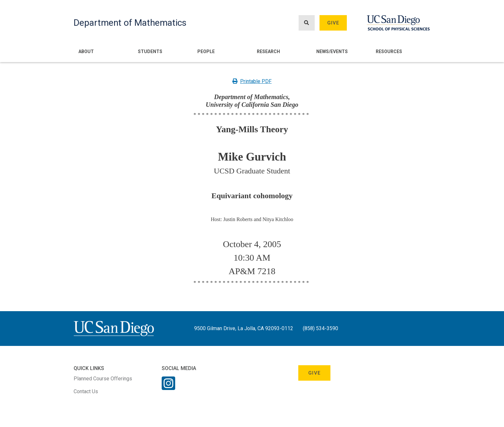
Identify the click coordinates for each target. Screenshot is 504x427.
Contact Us (86, 391)
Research (268, 51)
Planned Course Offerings (103, 379)
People (206, 51)
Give (333, 23)
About (86, 51)
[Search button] (307, 23)
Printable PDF (252, 81)
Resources (389, 51)
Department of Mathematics (130, 23)
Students (150, 51)
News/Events (332, 51)
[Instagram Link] (168, 387)
